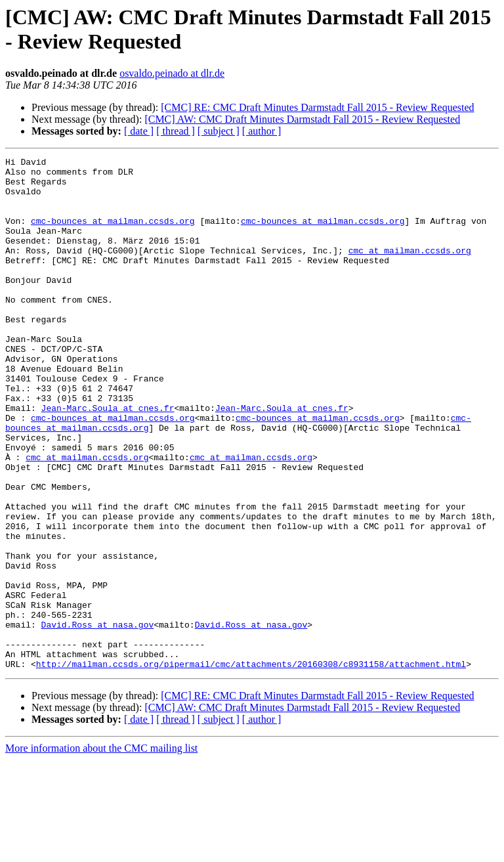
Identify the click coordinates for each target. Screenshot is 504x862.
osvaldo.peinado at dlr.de (172, 73)
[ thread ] (176, 131)
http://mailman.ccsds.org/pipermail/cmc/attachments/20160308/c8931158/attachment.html (251, 766)
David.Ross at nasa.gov (98, 719)
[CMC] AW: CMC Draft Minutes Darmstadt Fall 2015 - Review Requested (302, 119)
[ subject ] (219, 131)
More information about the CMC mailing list (101, 851)
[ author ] (262, 131)
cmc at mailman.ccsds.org (410, 270)
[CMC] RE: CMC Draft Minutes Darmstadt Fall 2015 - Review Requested (317, 107)
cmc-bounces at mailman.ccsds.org (113, 234)
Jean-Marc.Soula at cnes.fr (108, 459)
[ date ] (139, 131)
